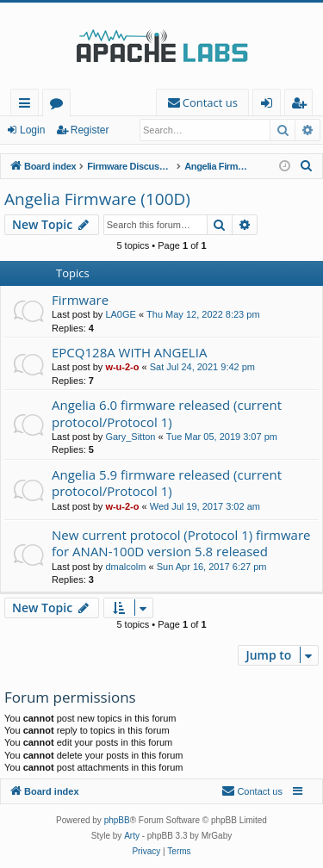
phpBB (117, 820)
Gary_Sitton (130, 437)
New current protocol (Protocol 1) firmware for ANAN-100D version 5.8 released (181, 543)
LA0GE (120, 314)
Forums (60, 105)
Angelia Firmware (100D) (97, 199)
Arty (132, 836)
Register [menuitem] (302, 105)
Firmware (80, 300)
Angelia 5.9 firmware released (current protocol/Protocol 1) (167, 483)
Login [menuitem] (270, 105)
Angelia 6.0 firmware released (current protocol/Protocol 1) (167, 413)
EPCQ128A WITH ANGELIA (129, 352)
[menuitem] (202, 103)
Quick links (28, 105)
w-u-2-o (122, 367)
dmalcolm (125, 567)
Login (32, 130)
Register (90, 130)
